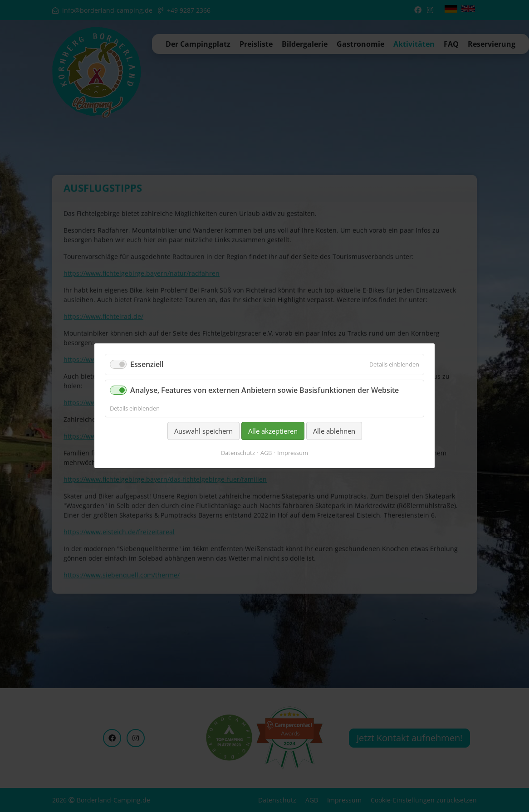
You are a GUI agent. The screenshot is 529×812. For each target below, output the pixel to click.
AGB (266, 453)
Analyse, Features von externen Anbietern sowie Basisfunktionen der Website (264, 391)
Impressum (293, 453)
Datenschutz (238, 453)
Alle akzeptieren (273, 431)
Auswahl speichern (203, 431)
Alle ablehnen (334, 431)
